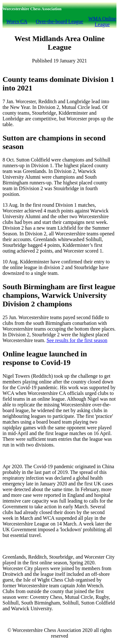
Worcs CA (17, 21)
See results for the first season (77, 340)
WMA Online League (102, 21)
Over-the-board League (60, 21)
